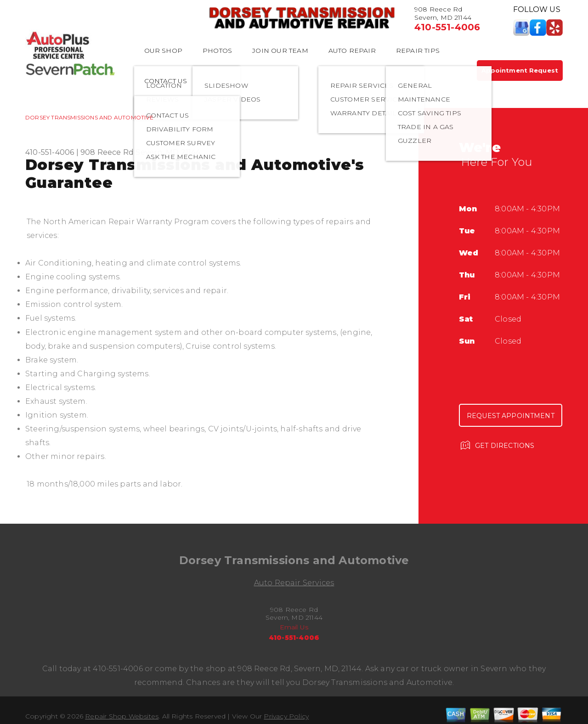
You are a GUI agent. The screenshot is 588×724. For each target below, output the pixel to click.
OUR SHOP (164, 51)
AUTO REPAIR (352, 51)
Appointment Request (520, 70)
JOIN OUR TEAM (280, 51)
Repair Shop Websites (122, 716)
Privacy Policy (286, 716)
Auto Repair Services (294, 583)
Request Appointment (511, 416)
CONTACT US (166, 81)
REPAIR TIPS (418, 51)
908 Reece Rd (107, 152)
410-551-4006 (447, 27)
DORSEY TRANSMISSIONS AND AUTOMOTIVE (89, 117)
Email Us (294, 627)
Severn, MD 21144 (168, 152)
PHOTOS (217, 51)
